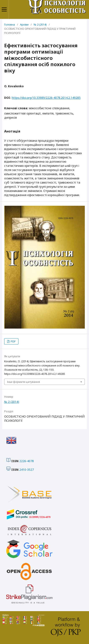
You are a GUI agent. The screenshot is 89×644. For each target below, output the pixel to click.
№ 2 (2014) (40, 24)
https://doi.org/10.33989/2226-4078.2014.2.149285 (46, 98)
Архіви (24, 24)
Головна (10, 24)
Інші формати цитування (24, 382)
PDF (13, 341)
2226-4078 (27, 461)
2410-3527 (27, 470)
